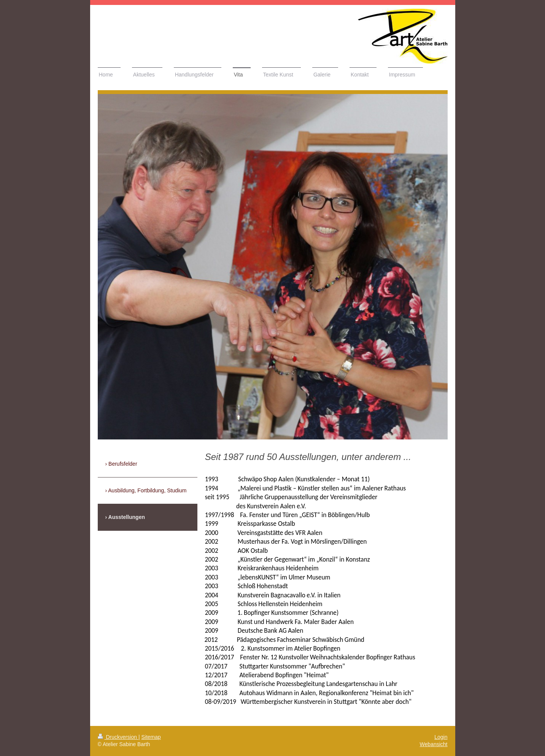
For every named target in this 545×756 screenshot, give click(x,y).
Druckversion (118, 737)
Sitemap (151, 737)
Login (441, 737)
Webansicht (434, 744)
